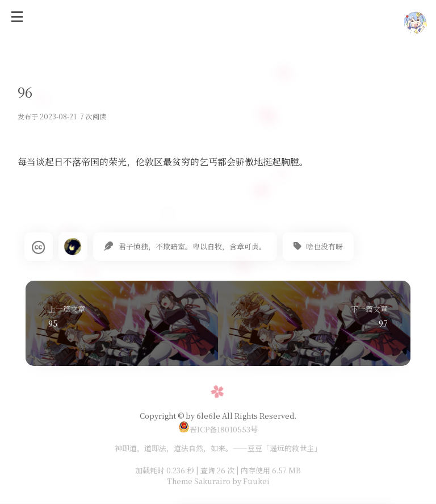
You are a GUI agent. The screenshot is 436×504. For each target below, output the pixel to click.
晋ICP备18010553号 (218, 429)
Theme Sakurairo (199, 481)
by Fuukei (250, 481)
